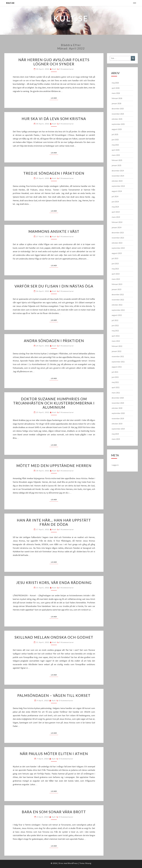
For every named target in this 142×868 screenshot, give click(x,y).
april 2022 (116, 336)
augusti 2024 (117, 191)
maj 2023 (115, 269)
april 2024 (116, 212)
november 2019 (118, 418)
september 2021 (118, 362)
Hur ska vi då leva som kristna (54, 119)
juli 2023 (115, 258)
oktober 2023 (117, 243)
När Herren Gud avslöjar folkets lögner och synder (54, 62)
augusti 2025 (117, 129)
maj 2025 (115, 145)
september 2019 (118, 429)
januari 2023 (116, 289)
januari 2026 (116, 103)
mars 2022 (116, 341)
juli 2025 (115, 134)
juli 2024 (115, 196)
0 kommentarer (67, 69)
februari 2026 (117, 98)
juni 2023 (115, 264)
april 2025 (116, 150)
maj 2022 (115, 331)
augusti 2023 (117, 253)
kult (54, 69)
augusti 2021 (117, 367)
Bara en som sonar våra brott (54, 812)
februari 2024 (117, 222)
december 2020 (118, 398)
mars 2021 (116, 393)
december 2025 (118, 109)
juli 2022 (115, 320)
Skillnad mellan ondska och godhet (54, 637)
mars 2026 (116, 93)
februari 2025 (117, 160)
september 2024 (118, 186)
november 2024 (118, 176)
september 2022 (118, 310)
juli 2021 (115, 372)
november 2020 (118, 403)
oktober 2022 (117, 305)
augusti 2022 (117, 315)
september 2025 (118, 124)
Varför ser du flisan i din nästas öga (54, 286)
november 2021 (118, 356)
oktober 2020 (117, 408)
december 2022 (118, 294)
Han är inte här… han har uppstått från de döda (54, 522)
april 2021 (116, 387)
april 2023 (116, 274)
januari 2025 (116, 165)
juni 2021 (115, 377)
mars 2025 (116, 155)
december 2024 (118, 171)
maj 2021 (115, 382)
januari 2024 (116, 227)
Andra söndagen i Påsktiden (54, 341)
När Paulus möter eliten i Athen (54, 754)
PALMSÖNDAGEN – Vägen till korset (54, 695)
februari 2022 (117, 346)
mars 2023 (116, 279)
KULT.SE (10, 3)
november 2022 (118, 300)
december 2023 (118, 233)
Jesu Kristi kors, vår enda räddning (54, 583)
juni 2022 (115, 325)
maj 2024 (115, 207)
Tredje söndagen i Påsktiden (54, 173)
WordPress (73, 863)
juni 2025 (115, 140)
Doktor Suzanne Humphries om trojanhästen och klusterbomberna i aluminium (54, 403)
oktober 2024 (117, 181)
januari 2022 (116, 351)
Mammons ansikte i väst (54, 231)
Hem (135, 3)
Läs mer (55, 98)
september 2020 (118, 413)
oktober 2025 (117, 119)
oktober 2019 (117, 424)
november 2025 (118, 114)
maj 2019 (115, 434)
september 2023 (118, 248)
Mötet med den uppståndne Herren (54, 466)
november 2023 (118, 238)
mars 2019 (116, 439)
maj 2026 (115, 83)
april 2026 (116, 88)
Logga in (115, 465)
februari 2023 (117, 284)
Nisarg (88, 863)
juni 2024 (115, 202)
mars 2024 (116, 217)
